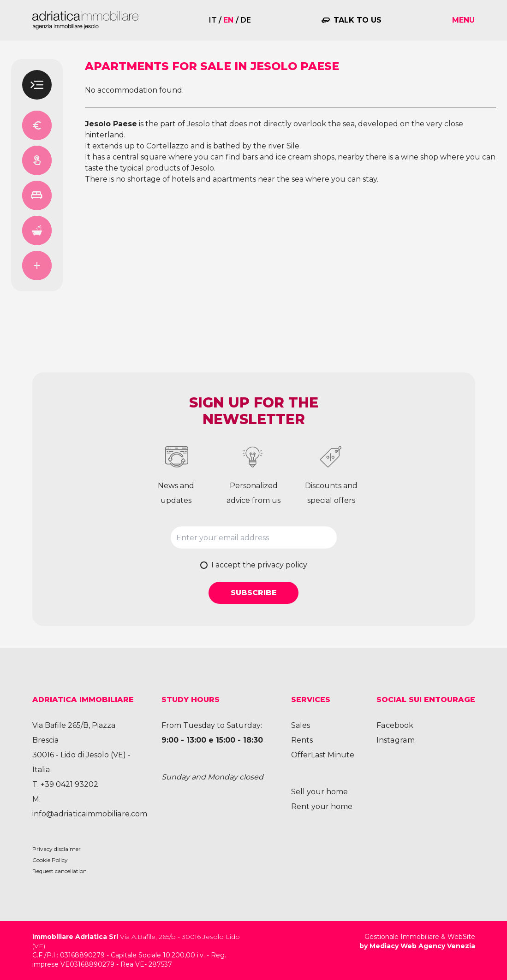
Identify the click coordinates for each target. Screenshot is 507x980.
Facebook (395, 725)
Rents (302, 740)
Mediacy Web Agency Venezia (422, 946)
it (213, 20)
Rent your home (322, 806)
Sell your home (319, 792)
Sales (301, 725)
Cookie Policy (50, 860)
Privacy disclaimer (57, 849)
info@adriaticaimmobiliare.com (89, 814)
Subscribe (254, 593)
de (246, 20)
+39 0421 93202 (69, 784)
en (228, 20)
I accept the (259, 565)
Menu (463, 20)
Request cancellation (60, 871)
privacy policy (282, 565)
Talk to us (358, 20)
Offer (301, 755)
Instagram (395, 740)
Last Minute (333, 755)
